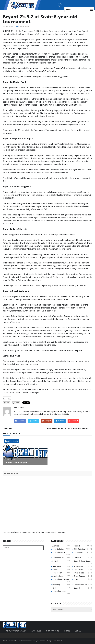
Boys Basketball (58, 549)
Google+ (47, 421)
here (66, 77)
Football (77, 546)
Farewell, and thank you (16, 462)
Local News (57, 566)
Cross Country (79, 576)
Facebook (20, 421)
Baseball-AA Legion (60, 591)
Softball (55, 561)
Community (78, 552)
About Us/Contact (16, 631)
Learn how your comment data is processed (49, 532)
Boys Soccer (57, 573)
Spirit (76, 579)
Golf (54, 588)
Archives (56, 546)
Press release (79, 573)
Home (67, 631)
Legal (78, 631)
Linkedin (60, 421)
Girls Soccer (78, 570)
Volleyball (77, 558)
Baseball (77, 588)
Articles (36, 631)
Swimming (56, 585)
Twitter (34, 421)
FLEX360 (59, 641)
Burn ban (8, 428)
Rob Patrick (19, 408)
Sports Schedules (80, 585)
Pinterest (73, 421)
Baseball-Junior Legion (61, 579)
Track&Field (78, 566)
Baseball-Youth (24, 26)
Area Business (13, 441)
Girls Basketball (80, 549)
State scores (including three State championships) (69, 428)
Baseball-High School (60, 552)
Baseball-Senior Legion (83, 561)
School (55, 570)
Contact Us (53, 631)
